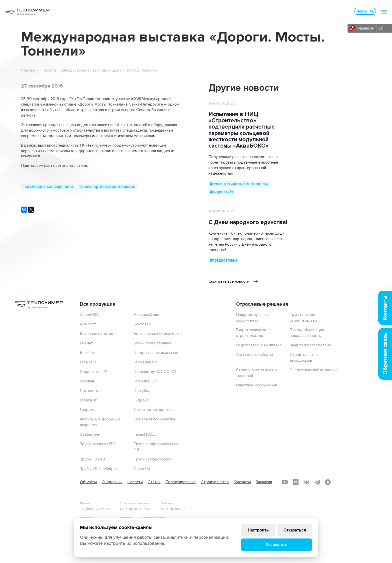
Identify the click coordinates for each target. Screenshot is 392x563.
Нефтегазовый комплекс (259, 345)
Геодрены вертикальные (156, 353)
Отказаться (295, 530)
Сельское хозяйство (254, 355)
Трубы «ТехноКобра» (99, 469)
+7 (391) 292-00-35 (135, 509)
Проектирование (181, 482)
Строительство (215, 482)
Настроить (258, 530)
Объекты (88, 482)
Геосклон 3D (145, 381)
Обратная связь (385, 354)
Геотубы (141, 391)
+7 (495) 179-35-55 (95, 509)
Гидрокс (141, 400)
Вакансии (264, 482)
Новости (48, 70)
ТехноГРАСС (145, 434)
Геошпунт (88, 400)
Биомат (86, 343)
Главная (28, 70)
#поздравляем (223, 260)
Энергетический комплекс (314, 370)
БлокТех (87, 353)
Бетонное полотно (97, 334)
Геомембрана (146, 362)
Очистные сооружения (256, 385)
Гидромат (89, 410)
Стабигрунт (90, 434)
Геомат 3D (89, 362)
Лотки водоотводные (153, 410)
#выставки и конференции (48, 186)
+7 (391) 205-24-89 (176, 509)
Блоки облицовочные (153, 343)
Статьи (154, 482)
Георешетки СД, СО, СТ (155, 372)
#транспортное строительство (107, 186)
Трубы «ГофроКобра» (153, 459)
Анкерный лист (147, 315)
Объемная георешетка (154, 419)
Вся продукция (98, 304)
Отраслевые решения (262, 304)
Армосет (88, 324)
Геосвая (87, 381)
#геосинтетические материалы (239, 184)
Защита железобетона (310, 345)
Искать (372, 11)
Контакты (242, 482)
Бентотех (142, 324)
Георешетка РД (94, 372)
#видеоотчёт (222, 192)
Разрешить (276, 545)
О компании (112, 482)
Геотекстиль (91, 391)
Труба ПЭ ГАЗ (92, 459)
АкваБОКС (89, 315)
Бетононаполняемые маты (157, 334)
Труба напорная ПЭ (97, 444)
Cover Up (142, 469)
